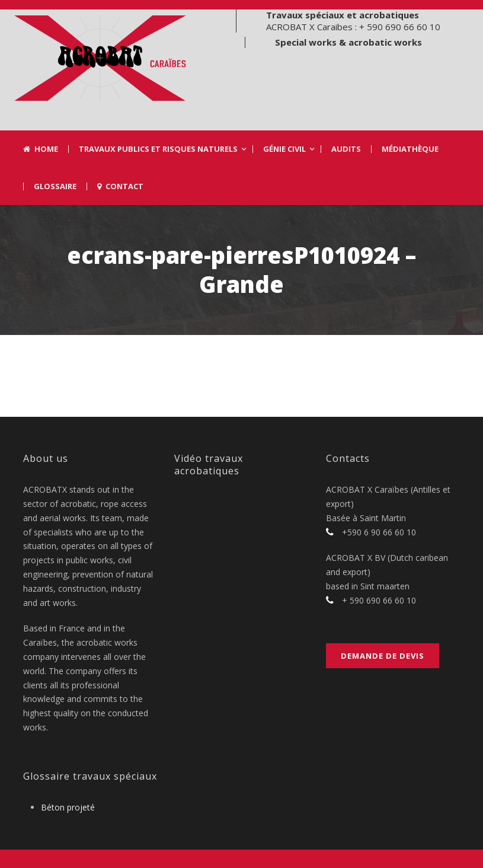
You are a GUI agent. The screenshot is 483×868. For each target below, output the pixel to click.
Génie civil (284, 149)
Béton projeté (68, 807)
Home (41, 149)
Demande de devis (383, 656)
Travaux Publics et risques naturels (158, 149)
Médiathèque (410, 149)
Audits (346, 149)
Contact (120, 186)
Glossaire (55, 186)
